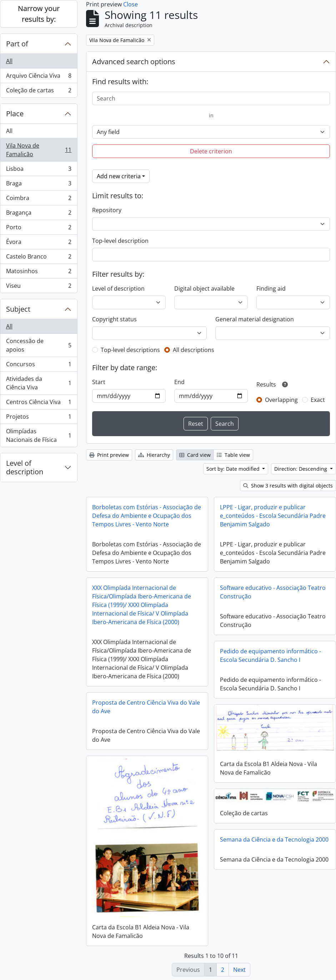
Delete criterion (211, 151)
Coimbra (39, 200)
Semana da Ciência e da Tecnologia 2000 (274, 839)
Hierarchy (154, 455)
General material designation (255, 319)
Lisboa (39, 170)
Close (131, 4)
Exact (318, 400)
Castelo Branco (39, 258)
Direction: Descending (301, 469)
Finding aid (271, 289)
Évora (39, 243)
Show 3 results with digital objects (288, 486)
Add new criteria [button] (119, 176)
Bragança (39, 214)
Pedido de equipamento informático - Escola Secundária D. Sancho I (270, 655)
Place (15, 114)
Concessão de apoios (39, 345)
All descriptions (194, 350)
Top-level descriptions (130, 350)
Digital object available (204, 289)
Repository (107, 210)
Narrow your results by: (39, 14)
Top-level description (120, 241)
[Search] (211, 98)
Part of (17, 44)
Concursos (39, 366)
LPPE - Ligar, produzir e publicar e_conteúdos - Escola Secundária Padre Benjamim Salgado (273, 516)
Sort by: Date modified (234, 469)
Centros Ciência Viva (39, 404)
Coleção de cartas (39, 92)
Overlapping (281, 400)
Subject (18, 309)
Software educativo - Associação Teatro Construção (273, 592)
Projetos (39, 418)
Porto (39, 229)
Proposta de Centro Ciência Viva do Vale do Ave (146, 707)
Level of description (25, 467)
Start (99, 382)
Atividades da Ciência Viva (39, 383)
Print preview (109, 455)
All (9, 61)
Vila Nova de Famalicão (39, 150)
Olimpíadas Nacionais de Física (39, 435)
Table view (233, 455)
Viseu (39, 287)
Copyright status (114, 319)
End (179, 382)
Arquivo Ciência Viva (39, 77)
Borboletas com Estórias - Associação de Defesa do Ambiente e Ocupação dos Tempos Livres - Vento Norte (147, 516)
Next (239, 970)
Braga (39, 185)
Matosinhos (39, 273)
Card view (195, 455)
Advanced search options (134, 62)
